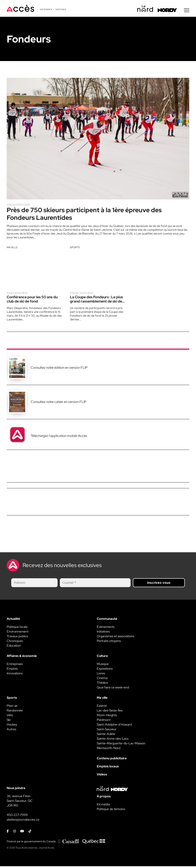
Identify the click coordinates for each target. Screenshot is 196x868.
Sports (75, 249)
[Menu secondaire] (187, 11)
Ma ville (12, 249)
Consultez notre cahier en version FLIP (59, 403)
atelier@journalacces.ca (23, 821)
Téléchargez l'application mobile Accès (59, 437)
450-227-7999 (17, 816)
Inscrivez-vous (159, 584)
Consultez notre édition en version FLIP (59, 369)
